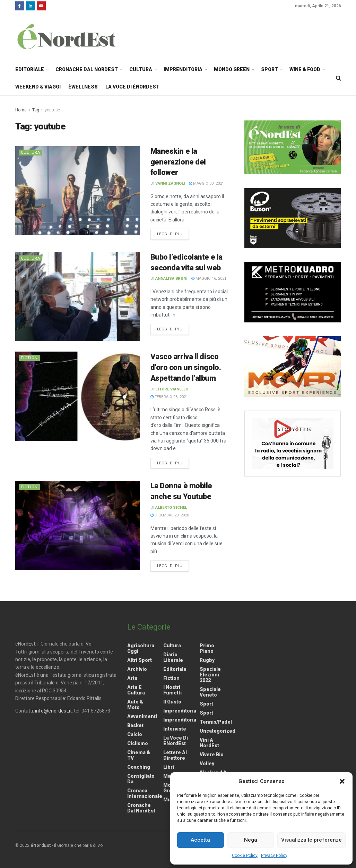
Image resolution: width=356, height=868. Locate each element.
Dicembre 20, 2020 (170, 515)
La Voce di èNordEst (132, 87)
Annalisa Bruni (171, 279)
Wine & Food (305, 69)
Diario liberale (173, 657)
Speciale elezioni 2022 (210, 675)
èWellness (83, 87)
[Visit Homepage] (76, 36)
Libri (169, 767)
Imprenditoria (183, 69)
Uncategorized (218, 731)
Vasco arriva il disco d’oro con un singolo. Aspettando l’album (186, 367)
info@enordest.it (53, 711)
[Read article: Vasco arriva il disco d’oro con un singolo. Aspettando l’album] (78, 396)
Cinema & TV (139, 755)
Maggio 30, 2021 (206, 183)
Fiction (29, 358)
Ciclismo (138, 743)
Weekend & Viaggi (38, 87)
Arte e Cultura (136, 690)
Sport (270, 69)
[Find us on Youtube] (41, 6)
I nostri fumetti (172, 690)
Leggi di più (173, 234)
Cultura (141, 69)
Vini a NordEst (209, 743)
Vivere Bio (212, 755)
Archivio (137, 669)
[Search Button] (338, 78)
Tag (36, 110)
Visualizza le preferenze (311, 840)
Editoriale (30, 69)
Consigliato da (141, 779)
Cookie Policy (245, 856)
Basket (135, 725)
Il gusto (172, 702)
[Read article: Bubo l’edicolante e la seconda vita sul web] (78, 297)
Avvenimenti (142, 716)
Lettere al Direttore (175, 755)
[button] (342, 781)
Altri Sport (140, 660)
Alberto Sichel (171, 508)
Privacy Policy (274, 856)
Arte (132, 678)
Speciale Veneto (210, 692)
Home (21, 110)
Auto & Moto (135, 705)
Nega (251, 840)
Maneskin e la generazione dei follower (178, 162)
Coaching (139, 767)
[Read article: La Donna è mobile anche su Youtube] (78, 525)
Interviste (175, 729)
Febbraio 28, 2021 (169, 397)
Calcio (135, 734)
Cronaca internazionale (145, 793)
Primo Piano (207, 648)
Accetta (200, 840)
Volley (207, 764)
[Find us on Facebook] (20, 6)
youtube (52, 110)
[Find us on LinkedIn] (31, 6)
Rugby (207, 660)
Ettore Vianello (172, 389)
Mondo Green (232, 69)
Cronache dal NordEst (87, 69)
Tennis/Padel (216, 722)
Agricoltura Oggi (141, 648)
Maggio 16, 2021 (209, 279)
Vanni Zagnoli (170, 183)
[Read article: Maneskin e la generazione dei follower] (78, 191)
